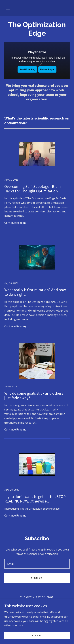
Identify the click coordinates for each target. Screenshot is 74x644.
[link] (37, 184)
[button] (8, 8)
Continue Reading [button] (15, 223)
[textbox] (37, 564)
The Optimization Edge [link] (37, 597)
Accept (37, 635)
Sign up (37, 578)
